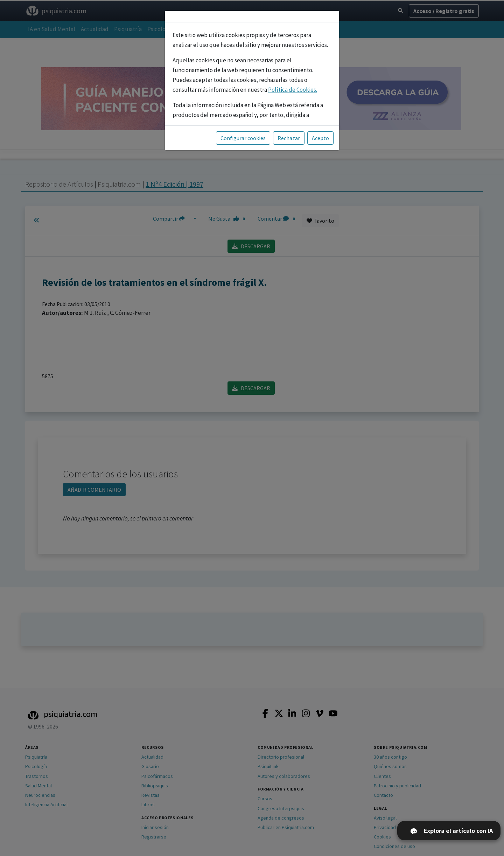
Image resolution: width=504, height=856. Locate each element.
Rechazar (289, 138)
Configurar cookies (243, 138)
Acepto (320, 138)
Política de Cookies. (293, 90)
